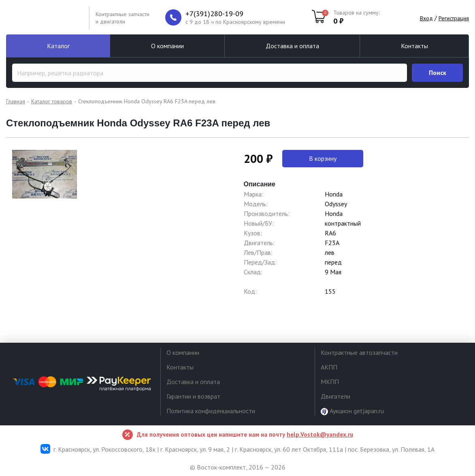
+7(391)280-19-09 (214, 14)
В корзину (323, 158)
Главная (16, 101)
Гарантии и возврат (193, 396)
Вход (426, 18)
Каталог (58, 46)
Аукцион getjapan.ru (352, 411)
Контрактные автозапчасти (359, 352)
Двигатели (335, 396)
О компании (167, 46)
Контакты (414, 46)
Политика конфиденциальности (211, 411)
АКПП (329, 367)
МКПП (330, 382)
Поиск (438, 73)
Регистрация (454, 18)
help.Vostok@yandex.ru (320, 434)
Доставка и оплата (292, 46)
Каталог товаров (52, 101)
